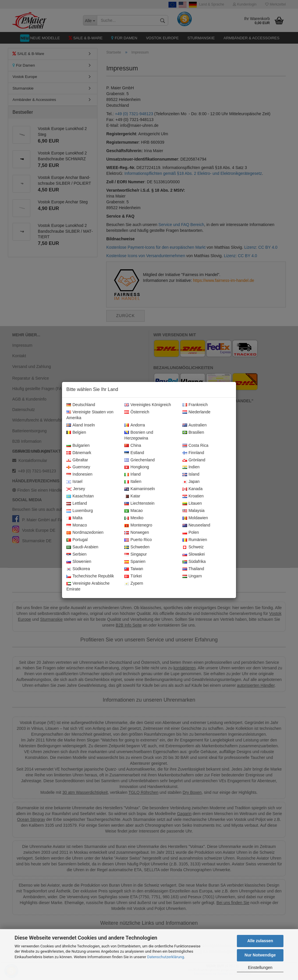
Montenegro (138, 525)
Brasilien (193, 433)
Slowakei (194, 554)
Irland (132, 474)
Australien (195, 425)
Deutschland (81, 405)
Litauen (192, 504)
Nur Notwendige (260, 955)
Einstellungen (260, 967)
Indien (191, 467)
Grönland (194, 460)
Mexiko (134, 518)
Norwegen (137, 533)
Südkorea (78, 569)
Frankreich (195, 405)
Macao (133, 511)
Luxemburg (80, 511)
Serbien (76, 554)
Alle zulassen (260, 941)
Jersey (76, 489)
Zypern (134, 584)
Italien (133, 482)
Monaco (77, 525)
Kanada (193, 489)
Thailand (193, 569)
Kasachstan (80, 496)
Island (191, 474)
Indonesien (79, 474)
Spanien (135, 562)
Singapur (135, 554)
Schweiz (193, 547)
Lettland (77, 504)
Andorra (135, 425)
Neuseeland (196, 525)
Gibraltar (77, 460)
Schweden (137, 547)
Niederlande (197, 412)
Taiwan (134, 569)
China (133, 446)
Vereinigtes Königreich (148, 405)
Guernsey (78, 467)
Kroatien (193, 496)
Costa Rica (195, 446)
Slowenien (79, 562)
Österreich (137, 412)
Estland (134, 453)
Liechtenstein (139, 504)
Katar (132, 496)
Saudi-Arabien (82, 547)
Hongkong (137, 467)
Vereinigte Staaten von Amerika (90, 415)
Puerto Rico (138, 540)
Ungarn (192, 576)
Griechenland (139, 460)
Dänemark (79, 453)
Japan (191, 482)
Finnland (193, 453)
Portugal (77, 540)
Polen (191, 533)
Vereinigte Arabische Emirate (88, 586)
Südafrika (194, 562)
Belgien (76, 433)
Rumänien (195, 540)
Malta (74, 518)
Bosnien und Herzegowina (139, 435)
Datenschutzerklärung (166, 957)
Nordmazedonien (85, 533)
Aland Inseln (81, 425)
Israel (74, 482)
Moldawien (195, 518)
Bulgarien (78, 446)
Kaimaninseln (140, 489)
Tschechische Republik (90, 576)
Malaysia (194, 511)
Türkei (133, 576)
